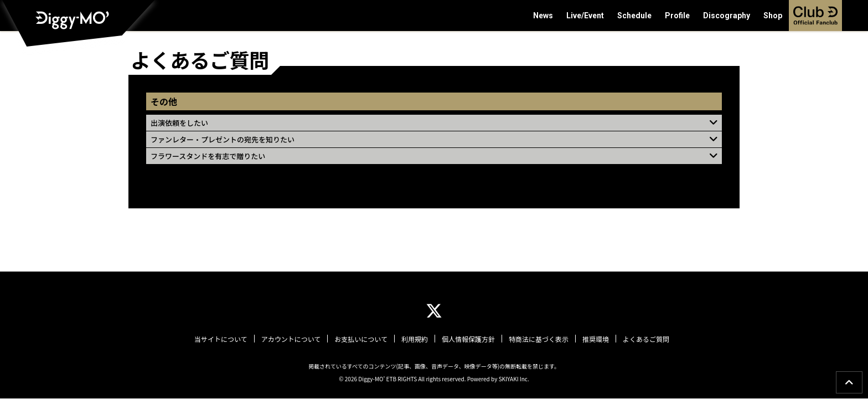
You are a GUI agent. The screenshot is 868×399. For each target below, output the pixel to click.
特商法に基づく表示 (539, 339)
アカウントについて (291, 339)
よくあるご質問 (646, 339)
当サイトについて (221, 339)
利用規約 (415, 339)
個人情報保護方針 (468, 339)
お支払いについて (361, 339)
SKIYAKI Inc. (514, 379)
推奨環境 (596, 339)
